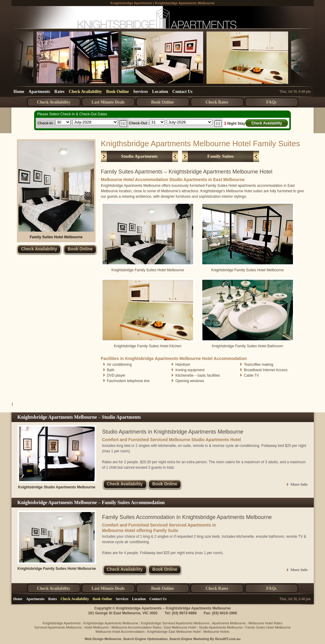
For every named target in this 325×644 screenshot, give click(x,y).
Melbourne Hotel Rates (265, 623)
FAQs (271, 102)
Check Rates (217, 102)
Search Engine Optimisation (145, 639)
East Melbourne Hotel (180, 627)
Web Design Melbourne (103, 639)
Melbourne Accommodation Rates (136, 627)
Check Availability (85, 92)
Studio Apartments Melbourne (221, 627)
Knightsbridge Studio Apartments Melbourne (57, 487)
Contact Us (182, 92)
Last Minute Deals (108, 102)
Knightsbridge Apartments (131, 3)
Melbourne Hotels (216, 632)
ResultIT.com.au (228, 639)
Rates (59, 92)
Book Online (117, 92)
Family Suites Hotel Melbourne (56, 237)
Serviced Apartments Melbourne (58, 627)
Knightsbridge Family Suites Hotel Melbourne (57, 569)
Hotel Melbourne (97, 627)
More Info (299, 484)
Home (19, 92)
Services (140, 92)
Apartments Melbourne (229, 623)
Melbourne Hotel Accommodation (120, 632)
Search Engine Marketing (189, 639)
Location (160, 92)
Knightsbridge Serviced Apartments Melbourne (175, 623)
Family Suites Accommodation (133, 502)
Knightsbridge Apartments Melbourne (185, 3)
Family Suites (221, 156)
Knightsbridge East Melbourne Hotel (174, 632)
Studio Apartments (139, 156)
